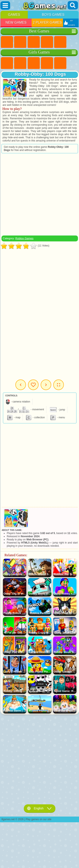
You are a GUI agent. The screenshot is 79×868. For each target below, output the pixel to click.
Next (46, 385)
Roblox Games (24, 238)
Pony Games (7, 63)
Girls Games (20, 42)
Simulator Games (34, 42)
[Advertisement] (39, 194)
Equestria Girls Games (20, 63)
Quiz (60, 63)
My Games (33, 385)
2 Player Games (47, 22)
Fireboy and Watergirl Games (34, 63)
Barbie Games (47, 63)
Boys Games (53, 15)
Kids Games (47, 42)
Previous (21, 385)
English (40, 808)
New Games (16, 22)
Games (14, 15)
